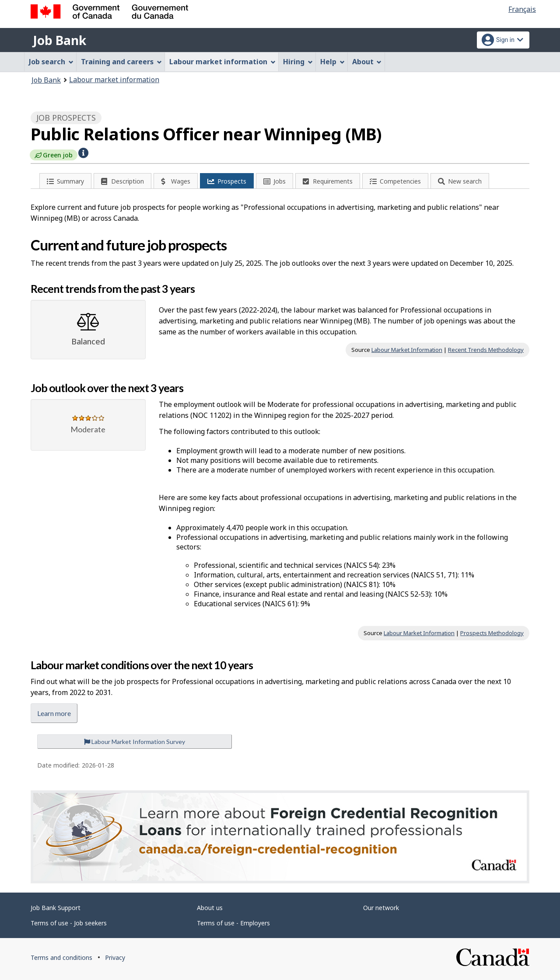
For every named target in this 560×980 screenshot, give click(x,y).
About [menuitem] (367, 62)
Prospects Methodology (492, 633)
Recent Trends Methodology (486, 350)
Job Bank (59, 40)
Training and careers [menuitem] (121, 62)
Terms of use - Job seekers (69, 923)
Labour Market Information (407, 350)
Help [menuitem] (332, 62)
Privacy (115, 957)
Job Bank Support (56, 908)
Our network (381, 908)
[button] (83, 152)
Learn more (54, 713)
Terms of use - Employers (233, 923)
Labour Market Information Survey (135, 742)
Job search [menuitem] (51, 62)
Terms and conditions (61, 957)
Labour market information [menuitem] (222, 62)
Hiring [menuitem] (298, 62)
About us (210, 908)
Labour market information (114, 80)
